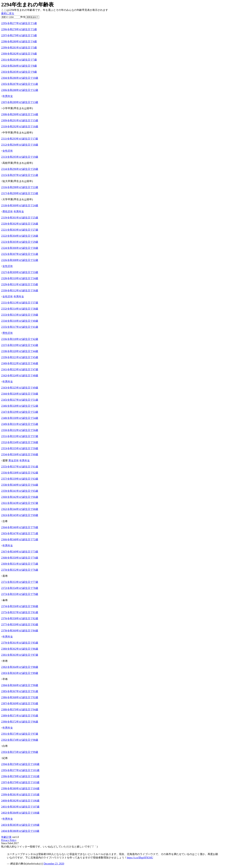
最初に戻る (8, 13)
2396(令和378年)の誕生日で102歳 (20, 776)
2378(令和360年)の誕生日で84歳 (20, 631)
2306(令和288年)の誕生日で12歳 (20, 90)
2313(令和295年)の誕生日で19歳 (20, 157)
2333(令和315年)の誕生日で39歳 (20, 315)
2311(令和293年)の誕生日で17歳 (20, 139)
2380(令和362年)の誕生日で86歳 (20, 649)
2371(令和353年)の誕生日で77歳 (20, 582)
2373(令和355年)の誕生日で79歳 (20, 594)
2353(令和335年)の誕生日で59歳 (20, 448)
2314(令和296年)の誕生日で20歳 (20, 169)
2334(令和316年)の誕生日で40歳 (20, 321)
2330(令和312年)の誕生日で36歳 (20, 290)
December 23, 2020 (54, 864)
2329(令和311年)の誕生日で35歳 (20, 284)
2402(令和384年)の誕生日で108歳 (20, 813)
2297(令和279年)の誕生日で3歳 (19, 35)
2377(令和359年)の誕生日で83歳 (20, 625)
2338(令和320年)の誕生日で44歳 (20, 351)
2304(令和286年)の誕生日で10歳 (20, 78)
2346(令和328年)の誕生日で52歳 (20, 406)
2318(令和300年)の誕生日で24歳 (20, 205)
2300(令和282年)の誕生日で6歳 (19, 54)
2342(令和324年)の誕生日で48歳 (20, 376)
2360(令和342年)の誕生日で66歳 (20, 497)
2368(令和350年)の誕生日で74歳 (20, 558)
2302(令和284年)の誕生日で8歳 (19, 66)
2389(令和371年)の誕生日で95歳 (20, 716)
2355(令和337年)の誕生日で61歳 (20, 467)
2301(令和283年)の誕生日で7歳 (19, 60)
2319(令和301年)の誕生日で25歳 (20, 218)
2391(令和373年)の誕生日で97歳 (20, 734)
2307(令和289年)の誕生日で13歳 (20, 102)
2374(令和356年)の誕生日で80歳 (20, 606)
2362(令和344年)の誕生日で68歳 (20, 509)
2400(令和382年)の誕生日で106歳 (20, 801)
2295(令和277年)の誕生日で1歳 (19, 23)
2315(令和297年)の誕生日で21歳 (20, 175)
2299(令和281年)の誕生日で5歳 (19, 48)
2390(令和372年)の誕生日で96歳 (20, 722)
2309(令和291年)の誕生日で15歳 (20, 120)
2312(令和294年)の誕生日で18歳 (20, 145)
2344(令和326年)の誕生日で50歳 (20, 394)
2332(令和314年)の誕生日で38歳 (20, 309)
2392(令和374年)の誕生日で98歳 (20, 740)
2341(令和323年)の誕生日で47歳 (20, 369)
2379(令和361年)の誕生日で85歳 (20, 643)
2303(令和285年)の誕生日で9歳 (19, 72)
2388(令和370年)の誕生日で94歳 (20, 710)
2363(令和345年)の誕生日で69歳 (20, 515)
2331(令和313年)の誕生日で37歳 (20, 303)
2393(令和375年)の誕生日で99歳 (20, 752)
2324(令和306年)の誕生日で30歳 (20, 248)
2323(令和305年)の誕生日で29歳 (20, 242)
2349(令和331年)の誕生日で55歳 (20, 424)
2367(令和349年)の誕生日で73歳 (20, 552)
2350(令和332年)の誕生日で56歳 (20, 430)
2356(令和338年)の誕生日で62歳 (20, 473)
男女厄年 (14, 461)
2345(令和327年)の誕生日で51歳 (20, 400)
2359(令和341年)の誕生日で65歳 (20, 491)
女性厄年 (8, 151)
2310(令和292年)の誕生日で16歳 (20, 127)
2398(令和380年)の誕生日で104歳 (20, 788)
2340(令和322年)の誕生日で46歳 (20, 363)
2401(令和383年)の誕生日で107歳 (20, 807)
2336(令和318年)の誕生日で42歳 (20, 339)
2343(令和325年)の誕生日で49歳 (20, 388)
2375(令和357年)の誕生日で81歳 (20, 612)
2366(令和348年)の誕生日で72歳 (20, 539)
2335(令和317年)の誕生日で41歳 (20, 327)
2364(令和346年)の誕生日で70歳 (20, 527)
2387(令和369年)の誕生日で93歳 (20, 703)
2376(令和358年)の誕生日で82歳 (20, 618)
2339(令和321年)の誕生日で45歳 (20, 357)
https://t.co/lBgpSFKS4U (140, 858)
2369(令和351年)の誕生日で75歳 (20, 564)
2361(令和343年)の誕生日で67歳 (20, 503)
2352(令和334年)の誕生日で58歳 (20, 442)
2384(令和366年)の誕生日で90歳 (20, 685)
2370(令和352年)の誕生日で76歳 (20, 570)
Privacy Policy (9, 840)
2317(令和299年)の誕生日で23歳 (20, 193)
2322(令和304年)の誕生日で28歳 (20, 236)
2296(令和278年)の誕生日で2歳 (19, 29)
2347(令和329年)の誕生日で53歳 (20, 412)
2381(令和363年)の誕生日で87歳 (20, 655)
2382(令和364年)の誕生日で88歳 (20, 667)
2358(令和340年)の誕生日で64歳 (20, 485)
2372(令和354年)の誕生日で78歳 (20, 588)
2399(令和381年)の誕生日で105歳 (20, 795)
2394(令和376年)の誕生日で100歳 (20, 764)
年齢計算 (6, 837)
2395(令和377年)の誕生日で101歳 (20, 770)
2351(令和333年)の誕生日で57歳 (20, 436)
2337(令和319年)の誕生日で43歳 (20, 345)
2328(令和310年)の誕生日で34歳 (20, 278)
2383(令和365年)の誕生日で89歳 (20, 673)
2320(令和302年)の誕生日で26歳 (20, 224)
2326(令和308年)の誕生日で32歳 (20, 260)
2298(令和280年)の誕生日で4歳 (19, 41)
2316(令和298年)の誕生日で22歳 (20, 187)
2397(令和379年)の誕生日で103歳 (20, 782)
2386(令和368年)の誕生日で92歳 (20, 697)
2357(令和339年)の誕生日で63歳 (20, 479)
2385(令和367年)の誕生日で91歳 (20, 691)
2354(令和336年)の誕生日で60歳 (20, 454)
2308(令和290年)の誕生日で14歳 (20, 114)
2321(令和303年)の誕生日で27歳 (20, 230)
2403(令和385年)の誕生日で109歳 (20, 825)
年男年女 (8, 96)
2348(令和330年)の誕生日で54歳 (20, 418)
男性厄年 (8, 212)
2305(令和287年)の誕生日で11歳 (20, 84)
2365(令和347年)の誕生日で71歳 (20, 533)
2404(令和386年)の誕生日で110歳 (20, 831)
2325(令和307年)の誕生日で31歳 (20, 254)
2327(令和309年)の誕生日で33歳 (20, 272)
